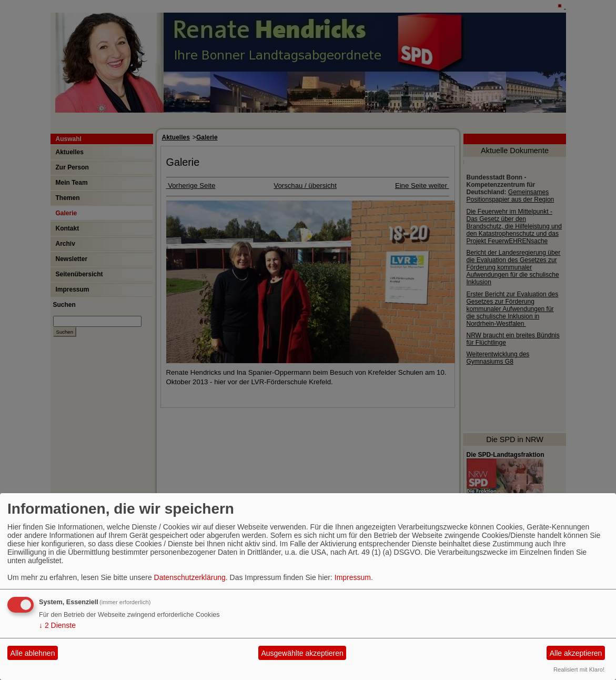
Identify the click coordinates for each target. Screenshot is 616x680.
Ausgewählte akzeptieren (302, 653)
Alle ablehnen (33, 653)
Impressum (353, 577)
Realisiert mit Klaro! (579, 669)
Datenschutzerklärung (190, 577)
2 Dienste (57, 625)
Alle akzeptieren (576, 653)
